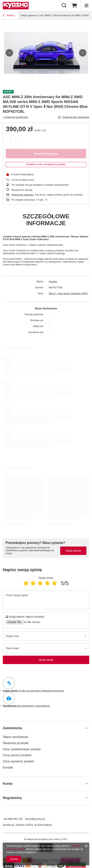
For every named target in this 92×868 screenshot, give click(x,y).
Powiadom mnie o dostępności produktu (46, 164)
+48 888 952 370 (13, 819)
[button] (9, 53)
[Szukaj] (64, 6)
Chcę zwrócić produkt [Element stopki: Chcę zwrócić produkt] (17, 755)
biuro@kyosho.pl (35, 819)
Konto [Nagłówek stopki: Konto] (8, 784)
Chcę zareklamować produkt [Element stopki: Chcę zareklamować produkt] (22, 749)
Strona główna (29, 15)
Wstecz (9, 16)
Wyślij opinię (46, 660)
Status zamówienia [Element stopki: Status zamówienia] (15, 737)
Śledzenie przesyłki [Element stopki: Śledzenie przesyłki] (16, 743)
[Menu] (86, 6)
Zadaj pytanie (73, 551)
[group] (46, 53)
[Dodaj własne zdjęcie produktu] (31, 622)
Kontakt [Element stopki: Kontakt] (8, 768)
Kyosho (53, 281)
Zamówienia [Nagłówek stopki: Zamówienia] (12, 728)
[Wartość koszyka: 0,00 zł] (74, 6)
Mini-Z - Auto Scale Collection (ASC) (68, 293)
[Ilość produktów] (11, 141)
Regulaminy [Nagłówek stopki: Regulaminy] (12, 798)
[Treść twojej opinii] (46, 600)
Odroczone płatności (23, 195)
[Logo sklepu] (16, 6)
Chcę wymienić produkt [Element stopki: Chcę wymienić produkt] (18, 761)
